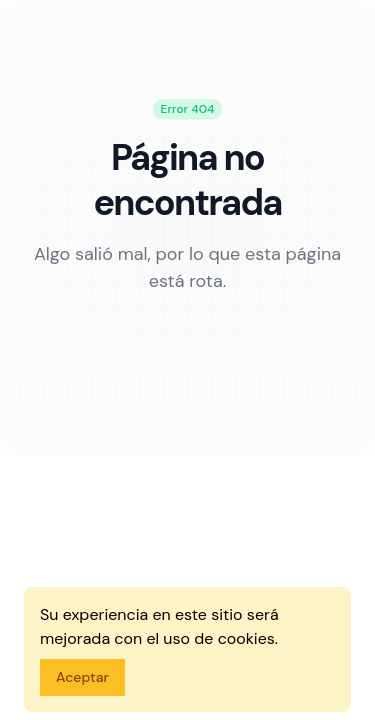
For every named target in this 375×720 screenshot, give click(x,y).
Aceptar (82, 677)
